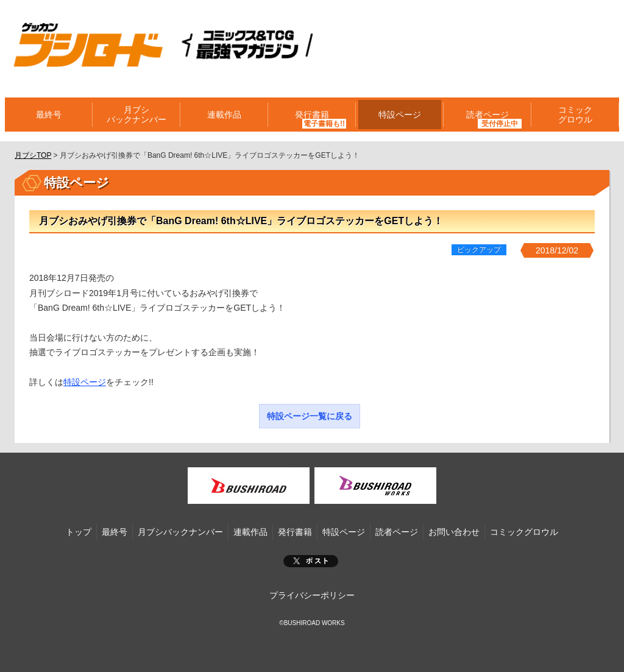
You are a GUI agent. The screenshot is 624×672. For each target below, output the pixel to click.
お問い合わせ (454, 532)
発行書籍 (312, 115)
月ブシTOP (33, 155)
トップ (79, 532)
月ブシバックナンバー (136, 115)
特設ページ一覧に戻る (310, 416)
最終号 (49, 115)
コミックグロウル (575, 115)
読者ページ (487, 115)
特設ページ (400, 115)
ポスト (311, 561)
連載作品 (224, 115)
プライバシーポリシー (312, 595)
